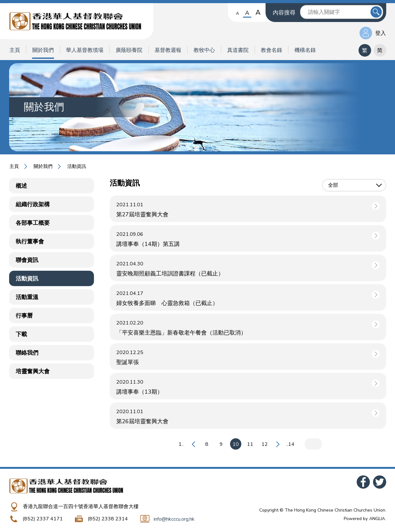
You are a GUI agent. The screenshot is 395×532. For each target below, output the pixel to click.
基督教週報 (168, 50)
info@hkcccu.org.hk (174, 519)
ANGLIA (377, 519)
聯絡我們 (27, 353)
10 (236, 444)
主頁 (15, 50)
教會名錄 (272, 50)
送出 (376, 12)
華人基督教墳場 (85, 50)
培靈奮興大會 (33, 371)
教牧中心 (204, 50)
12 (265, 444)
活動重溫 (27, 297)
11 (250, 444)
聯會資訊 (27, 260)
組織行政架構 (33, 204)
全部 (333, 185)
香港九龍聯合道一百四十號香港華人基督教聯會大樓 (81, 507)
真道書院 (238, 50)
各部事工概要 (33, 223)
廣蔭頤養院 (129, 50)
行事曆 (24, 316)
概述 (21, 186)
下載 (21, 334)
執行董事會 (30, 241)
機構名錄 (305, 50)
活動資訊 (77, 166)
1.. (181, 444)
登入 (381, 33)
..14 (290, 444)
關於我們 (43, 50)
